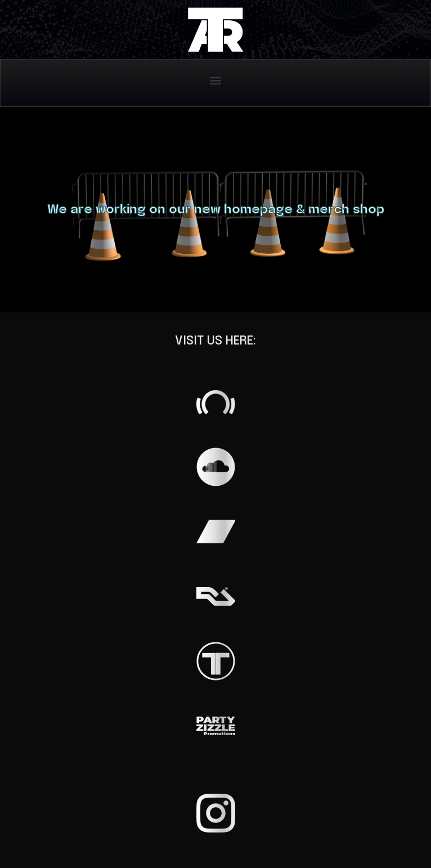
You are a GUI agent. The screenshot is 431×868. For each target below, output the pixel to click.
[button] (216, 80)
